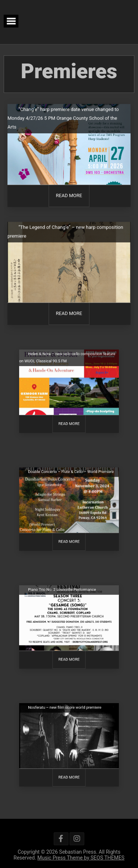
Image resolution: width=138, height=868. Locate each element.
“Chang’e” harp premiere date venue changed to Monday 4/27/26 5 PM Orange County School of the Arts (63, 119)
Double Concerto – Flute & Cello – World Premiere (71, 477)
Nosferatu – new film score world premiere (66, 713)
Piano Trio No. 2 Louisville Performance (63, 595)
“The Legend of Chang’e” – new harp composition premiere (65, 232)
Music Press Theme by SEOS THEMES (81, 858)
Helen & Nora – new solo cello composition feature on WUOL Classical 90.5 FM (67, 363)
